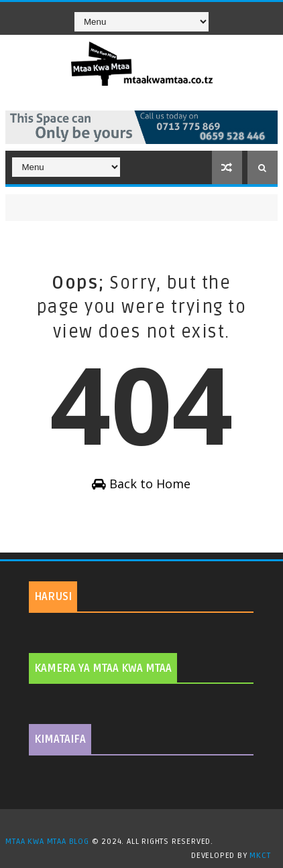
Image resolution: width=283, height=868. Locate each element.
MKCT (260, 856)
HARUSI (53, 597)
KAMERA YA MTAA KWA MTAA (103, 668)
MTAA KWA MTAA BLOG (47, 842)
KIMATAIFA (60, 739)
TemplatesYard (146, 824)
